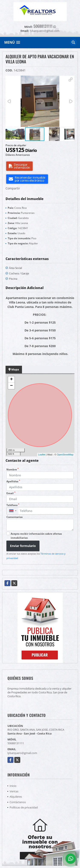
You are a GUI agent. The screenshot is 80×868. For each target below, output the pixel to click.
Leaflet (42, 455)
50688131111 (43, 26)
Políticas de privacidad (24, 807)
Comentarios (15, 517)
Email (11, 493)
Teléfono (13, 505)
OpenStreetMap (65, 455)
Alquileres (16, 797)
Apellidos (13, 481)
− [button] (11, 386)
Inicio (13, 786)
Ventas (14, 791)
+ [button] (11, 380)
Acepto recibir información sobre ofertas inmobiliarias (36, 536)
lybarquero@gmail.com (22, 753)
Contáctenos (18, 802)
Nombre (12, 469)
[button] (71, 79)
